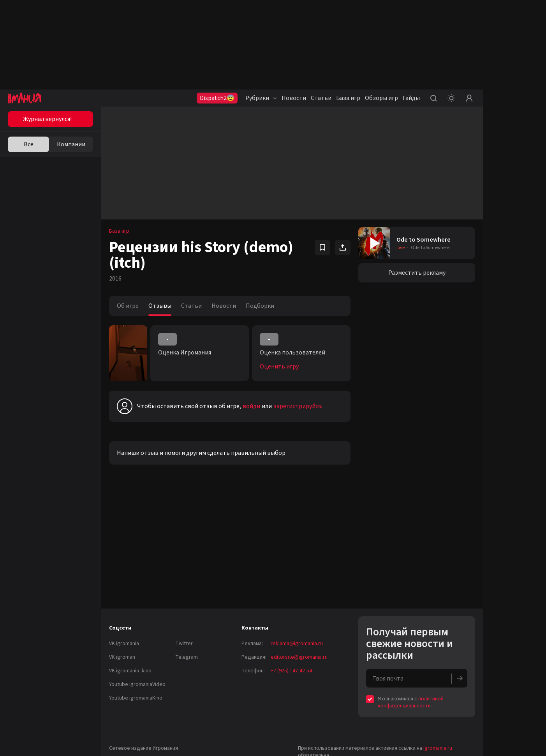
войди (251, 406)
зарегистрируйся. (298, 406)
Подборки (260, 306)
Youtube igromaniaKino (136, 698)
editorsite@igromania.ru (299, 657)
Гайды (411, 98)
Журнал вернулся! (47, 119)
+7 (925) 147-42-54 (291, 671)
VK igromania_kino (130, 671)
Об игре (128, 306)
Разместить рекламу (417, 273)
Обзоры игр (381, 98)
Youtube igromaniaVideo (137, 684)
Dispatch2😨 (217, 98)
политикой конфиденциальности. (411, 702)
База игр (348, 98)
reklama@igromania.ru (297, 644)
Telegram (187, 657)
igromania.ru (438, 748)
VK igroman (122, 657)
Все (29, 144)
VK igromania (124, 644)
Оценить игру (279, 367)
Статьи (321, 98)
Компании (71, 144)
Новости (294, 98)
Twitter (184, 644)
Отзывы (160, 306)
